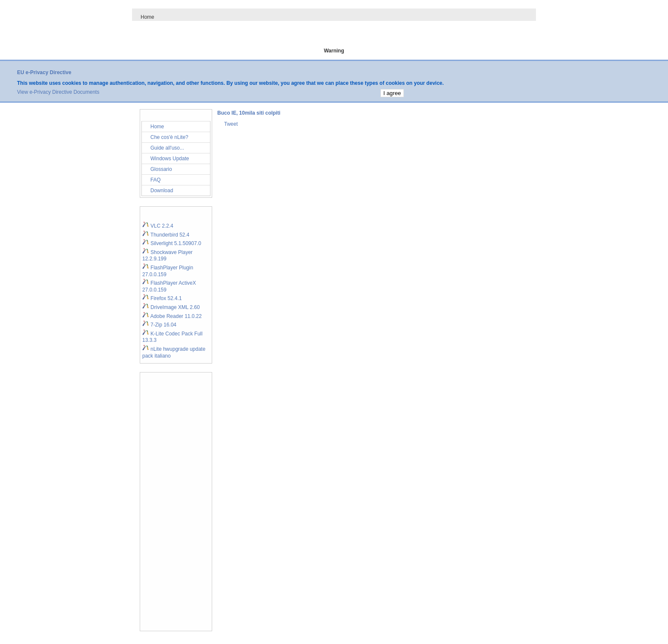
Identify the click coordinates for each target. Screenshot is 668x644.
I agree (392, 93)
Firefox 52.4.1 (162, 298)
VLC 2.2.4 (158, 226)
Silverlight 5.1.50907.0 (172, 243)
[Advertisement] (176, 502)
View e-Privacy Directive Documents (58, 92)
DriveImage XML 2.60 (171, 307)
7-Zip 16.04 (159, 325)
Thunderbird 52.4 (166, 235)
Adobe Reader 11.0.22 (172, 316)
